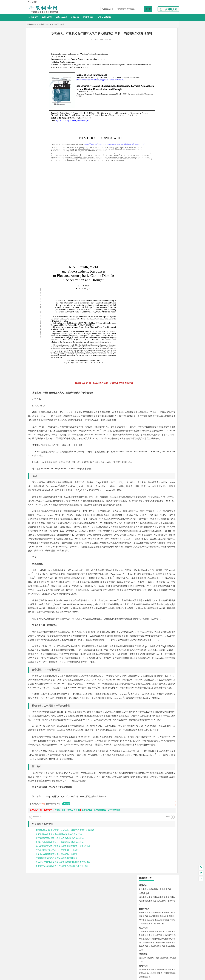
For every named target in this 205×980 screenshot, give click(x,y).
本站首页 (33, 17)
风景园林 (164, 281)
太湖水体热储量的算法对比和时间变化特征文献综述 (60, 905)
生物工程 (153, 269)
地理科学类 (43, 24)
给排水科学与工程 (152, 200)
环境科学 (150, 231)
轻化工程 (145, 269)
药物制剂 (160, 266)
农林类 (142, 297)
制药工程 (164, 262)
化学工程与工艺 (145, 262)
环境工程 (143, 231)
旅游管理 (147, 130)
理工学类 (143, 81)
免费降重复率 (100, 873)
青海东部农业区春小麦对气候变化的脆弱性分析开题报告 (62, 929)
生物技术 (172, 262)
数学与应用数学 (165, 96)
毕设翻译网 (32, 24)
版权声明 (164, 953)
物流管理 (150, 254)
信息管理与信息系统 (163, 123)
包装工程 (150, 73)
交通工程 (167, 158)
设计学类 (143, 274)
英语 (147, 138)
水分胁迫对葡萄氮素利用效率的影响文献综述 (56, 917)
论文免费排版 (104, 17)
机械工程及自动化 (154, 66)
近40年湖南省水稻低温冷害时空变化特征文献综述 (59, 897)
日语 (170, 138)
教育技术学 (163, 138)
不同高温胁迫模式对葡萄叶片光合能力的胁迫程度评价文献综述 (65, 893)
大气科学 (147, 219)
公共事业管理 (155, 126)
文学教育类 (144, 134)
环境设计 (143, 277)
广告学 (142, 138)
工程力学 (143, 85)
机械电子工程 (167, 66)
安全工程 (154, 242)
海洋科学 (145, 188)
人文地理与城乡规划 (159, 215)
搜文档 (148, 9)
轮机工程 (158, 88)
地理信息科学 (144, 215)
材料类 (142, 162)
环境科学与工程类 (147, 227)
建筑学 (142, 200)
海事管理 (143, 185)
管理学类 (143, 119)
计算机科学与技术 (154, 42)
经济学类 (143, 107)
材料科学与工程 (145, 166)
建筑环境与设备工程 (155, 204)
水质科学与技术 (161, 231)
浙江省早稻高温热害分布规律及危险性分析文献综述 (60, 901)
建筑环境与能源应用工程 (165, 196)
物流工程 (143, 254)
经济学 (169, 111)
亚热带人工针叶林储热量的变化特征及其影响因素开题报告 (63, 925)
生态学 (150, 301)
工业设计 (168, 277)
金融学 (163, 111)
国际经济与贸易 (145, 111)
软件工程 (143, 42)
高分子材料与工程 (166, 173)
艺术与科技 (155, 281)
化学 (159, 269)
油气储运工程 (168, 88)
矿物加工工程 (144, 242)
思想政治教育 (144, 293)
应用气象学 (54, 24)
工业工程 (158, 73)
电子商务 (156, 111)
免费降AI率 (87, 873)
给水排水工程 (149, 207)
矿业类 (142, 239)
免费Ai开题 (47, 17)
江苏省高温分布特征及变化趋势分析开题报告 (56, 921)
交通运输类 (144, 154)
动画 (174, 277)
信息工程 (149, 54)
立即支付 (66, 866)
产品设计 (160, 277)
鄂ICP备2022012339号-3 (113, 977)
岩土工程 (143, 196)
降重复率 (88, 17)
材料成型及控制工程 (161, 166)
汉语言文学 (161, 142)
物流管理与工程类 (147, 250)
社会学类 (143, 289)
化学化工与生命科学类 (149, 258)
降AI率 (75, 17)
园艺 (141, 301)
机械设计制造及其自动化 (159, 69)
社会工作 (154, 293)
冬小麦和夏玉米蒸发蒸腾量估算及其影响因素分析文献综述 (63, 909)
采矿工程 (162, 242)
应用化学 (156, 262)
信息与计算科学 (151, 92)
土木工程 (150, 196)
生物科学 (165, 269)
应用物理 (150, 85)
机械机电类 (144, 62)
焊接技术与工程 (150, 77)
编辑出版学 (154, 138)
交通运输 (143, 158)
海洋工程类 (144, 181)
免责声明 (136, 956)
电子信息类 (144, 47)
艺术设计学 (151, 277)
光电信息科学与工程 (155, 50)
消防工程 (170, 242)
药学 (154, 266)
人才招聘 (150, 953)
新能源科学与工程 (150, 96)
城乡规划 (172, 200)
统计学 (161, 92)
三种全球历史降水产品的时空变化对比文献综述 (58, 913)
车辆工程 (143, 66)
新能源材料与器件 (150, 173)
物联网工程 (167, 42)
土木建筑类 (144, 193)
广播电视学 (151, 142)
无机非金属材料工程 (163, 169)
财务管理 (150, 123)
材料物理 (150, 169)
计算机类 (143, 39)
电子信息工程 (158, 54)
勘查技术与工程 (151, 246)
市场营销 (143, 123)
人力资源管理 (166, 126)
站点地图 (128, 977)
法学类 (142, 146)
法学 (141, 150)
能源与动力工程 (161, 85)
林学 (145, 301)
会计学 (146, 126)
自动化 (151, 88)
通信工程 (143, 50)
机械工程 (160, 77)
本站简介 (136, 953)
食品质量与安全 (145, 266)
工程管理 (164, 200)
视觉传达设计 (144, 281)
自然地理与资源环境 (159, 219)
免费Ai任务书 (61, 17)
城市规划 (143, 204)
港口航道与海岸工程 (155, 185)
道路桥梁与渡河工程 (155, 158)
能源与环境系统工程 (157, 99)
